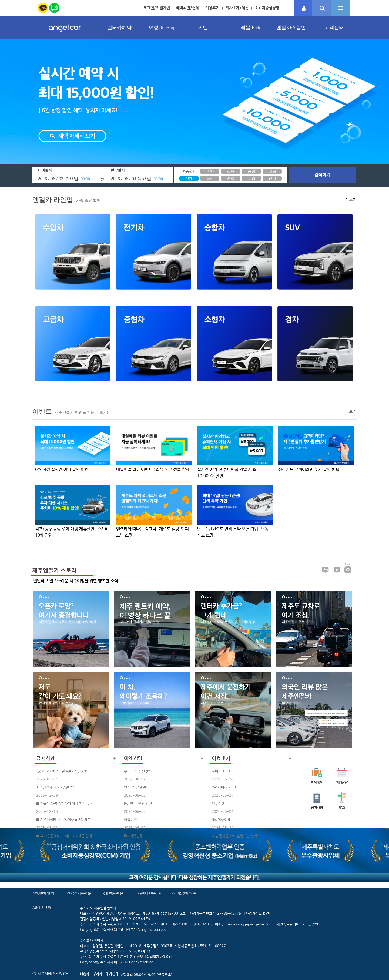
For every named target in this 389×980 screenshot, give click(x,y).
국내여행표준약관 (113, 894)
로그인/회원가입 (157, 8)
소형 (231, 171)
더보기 (351, 199)
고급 (272, 171)
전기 (272, 178)
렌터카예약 (119, 28)
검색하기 (322, 175)
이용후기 (212, 8)
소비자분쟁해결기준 (184, 894)
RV (210, 178)
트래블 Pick (248, 28)
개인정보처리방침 (43, 894)
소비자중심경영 (267, 8)
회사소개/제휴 (237, 8)
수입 (251, 178)
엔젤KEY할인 (291, 28)
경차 (210, 171)
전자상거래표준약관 (79, 894)
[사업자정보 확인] (257, 914)
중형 (251, 171)
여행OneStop (162, 28)
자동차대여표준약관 (149, 894)
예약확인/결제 (188, 8)
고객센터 (334, 28)
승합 (231, 178)
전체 (189, 178)
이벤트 (205, 28)
